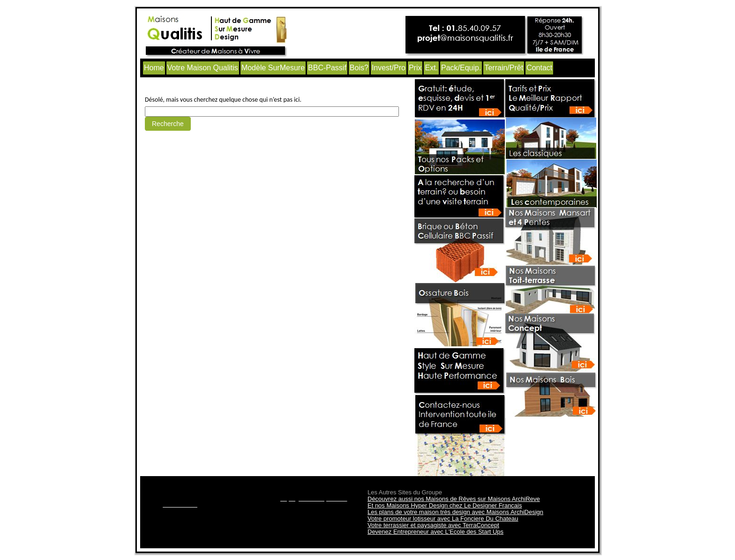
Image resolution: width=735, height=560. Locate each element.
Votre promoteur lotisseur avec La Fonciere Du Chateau (443, 519)
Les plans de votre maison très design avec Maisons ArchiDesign (455, 512)
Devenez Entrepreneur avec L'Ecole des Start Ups (435, 532)
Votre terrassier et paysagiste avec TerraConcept (433, 525)
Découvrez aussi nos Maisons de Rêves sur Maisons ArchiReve (454, 499)
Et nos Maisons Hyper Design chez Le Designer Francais (445, 505)
